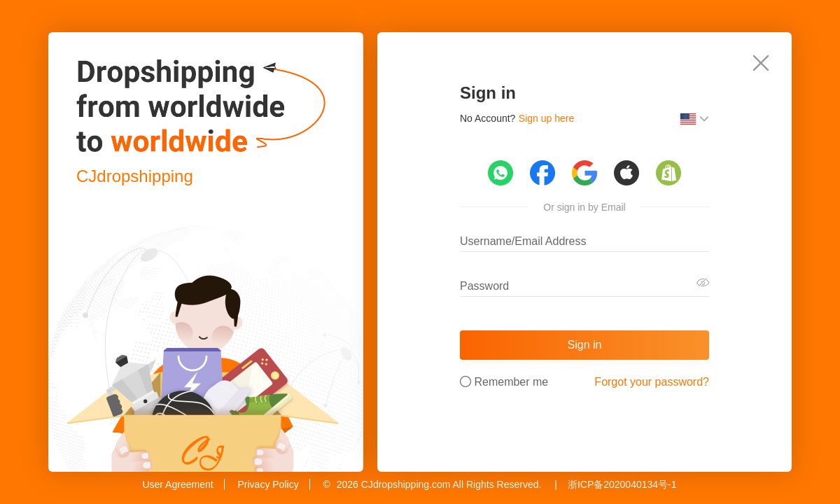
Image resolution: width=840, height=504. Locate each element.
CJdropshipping (135, 176)
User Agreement (177, 484)
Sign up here (546, 118)
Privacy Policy (268, 484)
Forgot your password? (652, 382)
